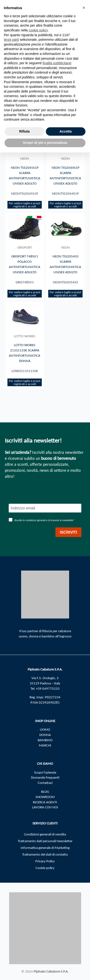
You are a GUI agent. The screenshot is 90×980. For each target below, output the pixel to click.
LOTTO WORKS (25, 336)
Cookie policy (45, 868)
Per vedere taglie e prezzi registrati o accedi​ (25, 205)
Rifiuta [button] (24, 131)
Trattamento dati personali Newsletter (45, 841)
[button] (84, 8)
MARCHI (45, 745)
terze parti (11, 40)
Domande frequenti (45, 777)
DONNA (45, 735)
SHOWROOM (45, 797)
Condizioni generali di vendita (45, 834)
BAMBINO (45, 740)
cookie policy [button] (38, 30)
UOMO (45, 729)
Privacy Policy (45, 861)
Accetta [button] (66, 131)
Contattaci (45, 783)
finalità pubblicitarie (57, 63)
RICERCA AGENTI (45, 802)
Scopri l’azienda (45, 772)
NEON (25, 158)
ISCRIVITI (68, 532)
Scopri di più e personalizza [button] (45, 143)
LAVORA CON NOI (45, 807)
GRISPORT (25, 247)
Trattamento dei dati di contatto (45, 854)
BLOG (45, 792)
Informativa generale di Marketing (45, 848)
